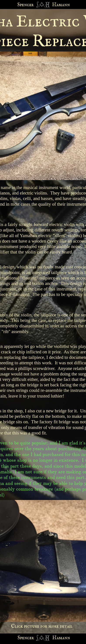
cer (30, 638)
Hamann (61, 638)
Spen (22, 638)
